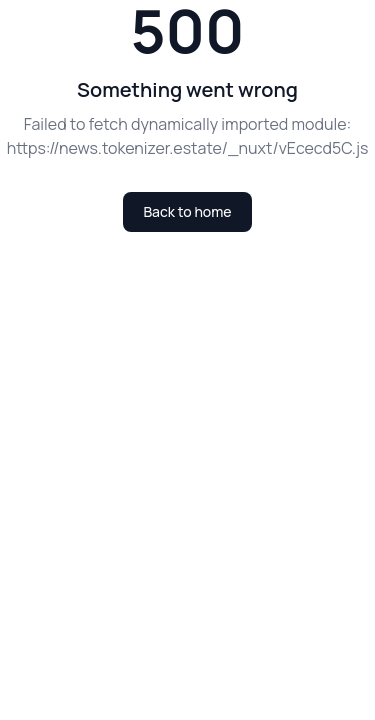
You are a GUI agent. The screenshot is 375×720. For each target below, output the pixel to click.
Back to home (187, 211)
